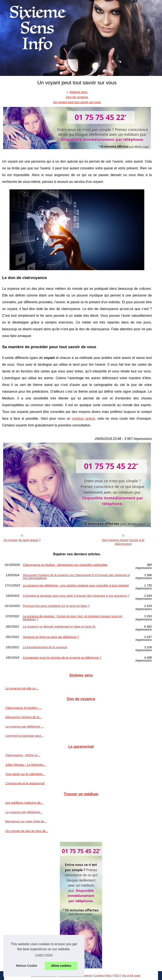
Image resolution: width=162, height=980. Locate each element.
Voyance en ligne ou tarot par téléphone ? (51, 637)
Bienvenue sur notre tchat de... (26, 821)
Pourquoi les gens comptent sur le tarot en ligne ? (56, 606)
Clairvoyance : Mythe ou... (23, 755)
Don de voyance (77, 97)
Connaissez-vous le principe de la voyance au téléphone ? (62, 658)
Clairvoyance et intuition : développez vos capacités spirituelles (65, 565)
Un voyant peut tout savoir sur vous (77, 102)
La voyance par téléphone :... (25, 727)
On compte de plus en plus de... (27, 831)
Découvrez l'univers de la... (23, 717)
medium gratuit (83, 419)
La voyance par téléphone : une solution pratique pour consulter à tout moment (76, 586)
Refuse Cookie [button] (27, 966)
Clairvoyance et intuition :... (24, 708)
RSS (117, 975)
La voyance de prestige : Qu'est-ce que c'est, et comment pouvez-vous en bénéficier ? (73, 618)
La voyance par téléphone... (24, 812)
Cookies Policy (103, 975)
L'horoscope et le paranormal (25, 783)
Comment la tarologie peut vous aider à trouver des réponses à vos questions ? (76, 596)
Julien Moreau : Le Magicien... (26, 765)
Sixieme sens (78, 92)
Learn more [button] (44, 955)
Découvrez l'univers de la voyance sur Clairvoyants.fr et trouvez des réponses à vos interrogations (76, 577)
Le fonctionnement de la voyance (45, 647)
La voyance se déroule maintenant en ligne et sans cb (59, 627)
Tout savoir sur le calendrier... (25, 774)
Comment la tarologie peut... (24, 736)
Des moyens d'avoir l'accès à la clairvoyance (123, 542)
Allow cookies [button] (61, 966)
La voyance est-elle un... (22, 688)
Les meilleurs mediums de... (24, 803)
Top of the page (131, 975)
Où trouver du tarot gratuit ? (22, 540)
